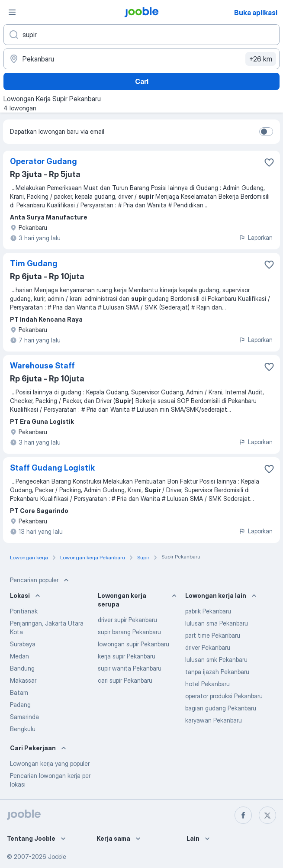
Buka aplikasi (256, 13)
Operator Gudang (43, 161)
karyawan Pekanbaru (214, 720)
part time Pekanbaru (213, 635)
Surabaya (23, 644)
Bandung (22, 668)
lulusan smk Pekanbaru (216, 660)
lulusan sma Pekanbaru (217, 623)
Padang (20, 705)
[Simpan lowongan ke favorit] (269, 162)
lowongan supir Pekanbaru (133, 644)
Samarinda (24, 717)
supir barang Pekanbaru (129, 632)
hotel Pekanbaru (207, 684)
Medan (19, 656)
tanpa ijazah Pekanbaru (217, 672)
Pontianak (24, 611)
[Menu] (12, 12)
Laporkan (256, 237)
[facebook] (243, 815)
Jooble (57, 857)
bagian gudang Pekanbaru (221, 708)
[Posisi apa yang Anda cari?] (141, 35)
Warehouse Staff (42, 366)
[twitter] (267, 815)
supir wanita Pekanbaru (130, 668)
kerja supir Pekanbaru (127, 656)
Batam (19, 692)
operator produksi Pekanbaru (224, 696)
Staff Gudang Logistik (52, 468)
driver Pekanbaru (208, 647)
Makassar (23, 680)
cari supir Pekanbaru (125, 680)
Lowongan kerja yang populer (50, 763)
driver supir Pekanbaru (127, 620)
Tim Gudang (34, 263)
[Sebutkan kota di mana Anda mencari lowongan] (141, 59)
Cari (142, 81)
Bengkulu (23, 729)
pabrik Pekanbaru (208, 611)
